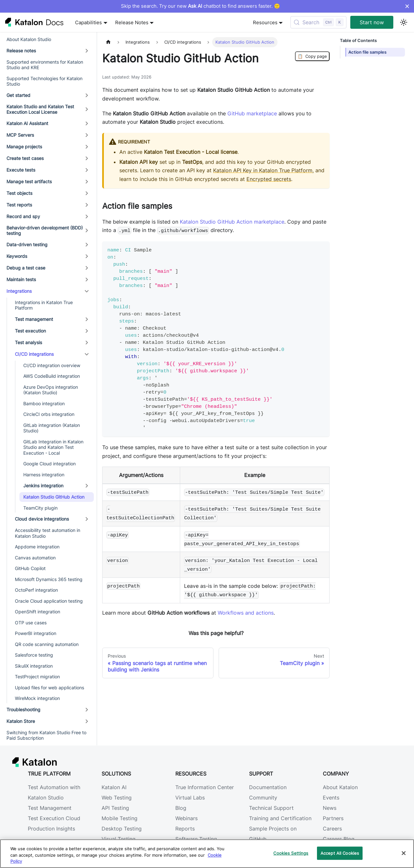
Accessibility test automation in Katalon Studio (48, 533)
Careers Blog (339, 839)
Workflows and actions (246, 613)
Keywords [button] (17, 256)
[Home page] (108, 42)
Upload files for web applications (49, 688)
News (330, 808)
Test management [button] (34, 319)
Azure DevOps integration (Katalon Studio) (51, 390)
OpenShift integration (38, 612)
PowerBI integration (36, 633)
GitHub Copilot (30, 568)
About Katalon (340, 787)
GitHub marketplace (252, 113)
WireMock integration (37, 698)
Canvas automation (35, 558)
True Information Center (205, 787)
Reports (185, 829)
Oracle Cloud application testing (49, 601)
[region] (207, 854)
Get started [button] (18, 95)
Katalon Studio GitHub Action (54, 497)
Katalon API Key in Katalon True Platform (263, 170)
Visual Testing (119, 839)
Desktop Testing (122, 829)
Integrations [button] (19, 291)
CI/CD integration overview (52, 365)
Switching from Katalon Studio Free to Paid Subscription (46, 735)
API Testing (115, 808)
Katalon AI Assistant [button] (27, 123)
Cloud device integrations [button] (42, 519)
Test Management (50, 808)
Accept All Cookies (340, 853)
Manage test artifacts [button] (29, 181)
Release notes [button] (21, 51)
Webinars (186, 818)
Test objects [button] (19, 193)
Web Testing (117, 798)
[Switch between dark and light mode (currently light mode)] (404, 22)
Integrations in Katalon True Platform (44, 305)
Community (263, 798)
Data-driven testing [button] (27, 244)
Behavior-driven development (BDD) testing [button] (45, 231)
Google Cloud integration (49, 464)
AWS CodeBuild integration (52, 376)
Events (331, 798)
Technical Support (271, 808)
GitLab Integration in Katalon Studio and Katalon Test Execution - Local (53, 447)
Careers (332, 829)
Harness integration (44, 475)
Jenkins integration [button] (43, 486)
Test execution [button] (30, 331)
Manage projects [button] (24, 147)
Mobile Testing (120, 818)
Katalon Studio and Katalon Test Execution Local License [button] (40, 109)
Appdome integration (37, 547)
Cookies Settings (291, 853)
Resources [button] (265, 22)
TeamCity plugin (40, 508)
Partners (333, 818)
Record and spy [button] (23, 216)
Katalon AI (114, 787)
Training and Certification (280, 818)
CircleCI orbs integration (49, 414)
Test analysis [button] (28, 342)
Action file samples (367, 52)
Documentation (268, 787)
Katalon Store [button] (21, 721)
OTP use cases (31, 623)
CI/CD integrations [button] (34, 354)
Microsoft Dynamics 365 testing (49, 579)
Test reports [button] (19, 205)
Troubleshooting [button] (23, 709)
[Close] (404, 853)
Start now (372, 22)
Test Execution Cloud (54, 818)
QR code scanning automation (47, 644)
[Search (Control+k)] (318, 22)
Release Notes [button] (132, 22)
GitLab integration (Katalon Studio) (52, 428)
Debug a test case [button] (26, 268)
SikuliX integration (34, 666)
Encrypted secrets (269, 179)
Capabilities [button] (88, 22)
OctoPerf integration (36, 590)
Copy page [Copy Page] (312, 56)
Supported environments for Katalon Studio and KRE (45, 65)
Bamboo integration (44, 403)
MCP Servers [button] (20, 135)
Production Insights (51, 829)
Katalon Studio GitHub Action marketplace (232, 222)
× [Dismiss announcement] (407, 6)
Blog (181, 808)
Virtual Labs (190, 798)
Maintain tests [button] (21, 279)
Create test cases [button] (25, 158)
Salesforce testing (34, 655)
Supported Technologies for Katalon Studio (44, 81)
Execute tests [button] (21, 170)
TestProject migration (37, 677)
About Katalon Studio (29, 39)
